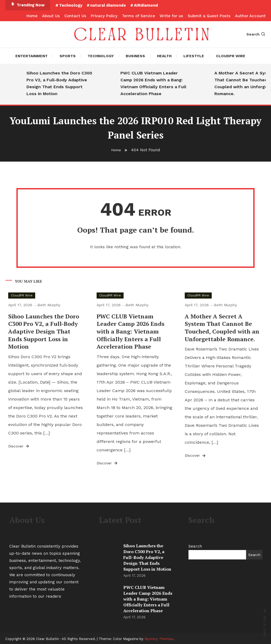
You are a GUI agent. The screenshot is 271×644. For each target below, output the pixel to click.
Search (256, 34)
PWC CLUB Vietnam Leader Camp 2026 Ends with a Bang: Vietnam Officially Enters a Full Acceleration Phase (153, 83)
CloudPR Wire (231, 56)
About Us (51, 16)
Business (135, 56)
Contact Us (75, 16)
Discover (19, 445)
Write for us (171, 16)
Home (32, 16)
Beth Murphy (51, 304)
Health (164, 56)
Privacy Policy (104, 16)
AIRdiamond (146, 5)
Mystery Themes (159, 638)
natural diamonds (108, 5)
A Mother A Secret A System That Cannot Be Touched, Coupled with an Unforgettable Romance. (222, 327)
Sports (68, 56)
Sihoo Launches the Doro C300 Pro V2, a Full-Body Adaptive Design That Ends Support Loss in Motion (59, 83)
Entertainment (31, 56)
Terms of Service (139, 16)
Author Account (250, 16)
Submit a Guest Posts (209, 16)
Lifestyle (194, 56)
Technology (71, 5)
